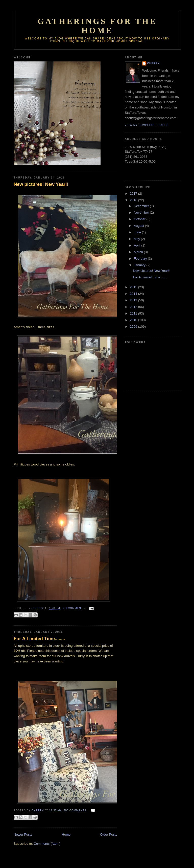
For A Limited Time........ (39, 639)
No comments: (75, 608)
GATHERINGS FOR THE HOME (97, 26)
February (141, 259)
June (138, 232)
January (140, 265)
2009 (134, 327)
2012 (134, 307)
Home (66, 834)
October (140, 219)
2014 (134, 294)
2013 (134, 300)
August (139, 226)
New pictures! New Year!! (41, 184)
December (142, 206)
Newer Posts (23, 834)
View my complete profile (147, 125)
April (138, 245)
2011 (134, 313)
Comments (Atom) (47, 844)
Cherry (153, 63)
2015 (134, 287)
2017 (134, 194)
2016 (134, 200)
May (137, 239)
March (139, 252)
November (142, 213)
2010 (134, 320)
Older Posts (109, 834)
